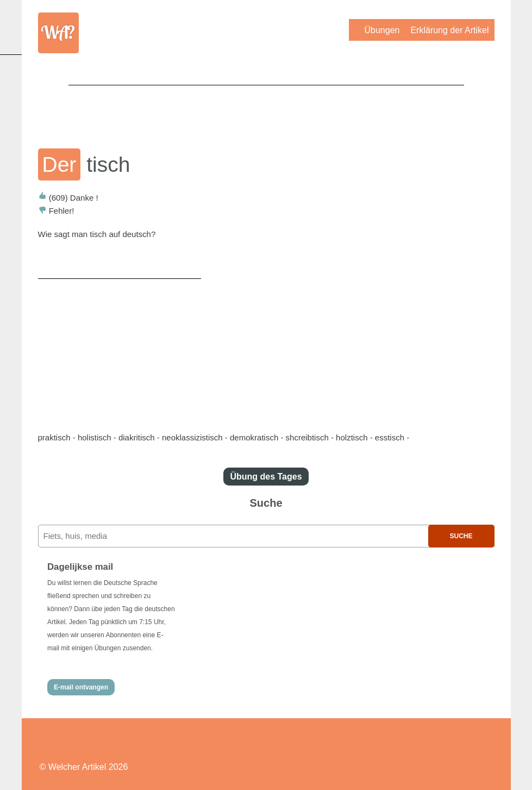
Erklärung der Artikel (449, 30)
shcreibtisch (307, 437)
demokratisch (254, 437)
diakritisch (137, 437)
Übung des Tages (266, 477)
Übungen (382, 30)
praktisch (54, 437)
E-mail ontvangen (81, 687)
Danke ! (68, 198)
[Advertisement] (266, 109)
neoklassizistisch (192, 437)
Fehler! (56, 211)
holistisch (95, 437)
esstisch (390, 437)
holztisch (352, 437)
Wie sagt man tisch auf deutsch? (97, 234)
